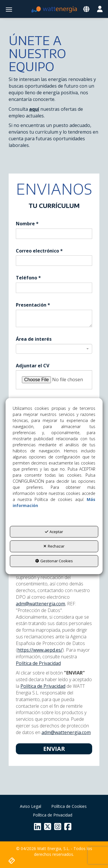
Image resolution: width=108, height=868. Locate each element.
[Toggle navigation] (86, 10)
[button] (54, 9)
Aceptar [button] (54, 532)
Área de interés (34, 339)
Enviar (54, 749)
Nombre (27, 224)
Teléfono (28, 278)
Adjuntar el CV (33, 366)
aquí (34, 109)
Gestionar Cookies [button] (54, 561)
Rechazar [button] (54, 546)
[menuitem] (31, 806)
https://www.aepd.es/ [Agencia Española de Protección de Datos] (40, 650)
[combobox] (54, 349)
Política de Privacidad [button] (38, 663)
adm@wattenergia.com (40, 604)
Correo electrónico (39, 251)
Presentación (33, 305)
